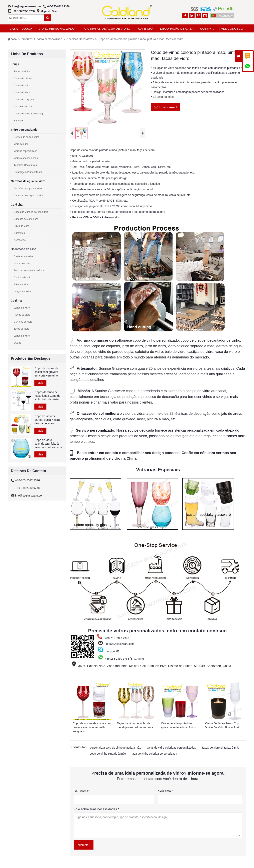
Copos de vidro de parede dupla (31, 212)
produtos (27, 39)
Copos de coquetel (24, 100)
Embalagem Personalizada (28, 172)
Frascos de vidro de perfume (29, 270)
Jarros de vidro (22, 308)
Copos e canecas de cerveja (29, 114)
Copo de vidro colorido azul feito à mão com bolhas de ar (48, 444)
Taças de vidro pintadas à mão (221, 748)
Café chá (146, 29)
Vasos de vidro (22, 263)
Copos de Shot (22, 93)
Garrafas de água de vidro (107, 29)
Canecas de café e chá (26, 219)
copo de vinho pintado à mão (108, 754)
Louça (27, 29)
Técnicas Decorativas (80, 39)
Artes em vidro (22, 285)
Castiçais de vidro (23, 256)
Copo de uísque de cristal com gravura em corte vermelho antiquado (46, 372)
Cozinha (207, 29)
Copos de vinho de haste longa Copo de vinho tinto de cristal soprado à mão (47, 396)
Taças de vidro (22, 329)
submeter (83, 845)
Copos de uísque (23, 79)
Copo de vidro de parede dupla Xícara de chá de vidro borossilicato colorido (48, 420)
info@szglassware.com (26, 6)
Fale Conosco (231, 29)
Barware (18, 121)
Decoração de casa (177, 29)
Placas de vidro (22, 315)
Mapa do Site (49, 11)
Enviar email (165, 107)
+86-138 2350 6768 (23, 11)
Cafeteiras (19, 233)
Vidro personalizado (57, 29)
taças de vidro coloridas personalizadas (171, 748)
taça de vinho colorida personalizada (154, 754)
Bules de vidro (21, 226)
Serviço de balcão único (27, 137)
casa (14, 29)
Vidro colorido (21, 144)
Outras (17, 343)
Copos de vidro (22, 86)
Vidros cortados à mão (26, 158)
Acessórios (20, 240)
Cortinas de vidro (23, 278)
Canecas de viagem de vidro (29, 196)
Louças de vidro (22, 292)
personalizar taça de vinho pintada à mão (115, 748)
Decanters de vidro (24, 107)
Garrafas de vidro (23, 322)
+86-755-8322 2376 (58, 6)
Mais (40, 383)
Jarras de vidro (22, 336)
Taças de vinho (22, 72)
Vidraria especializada (26, 151)
